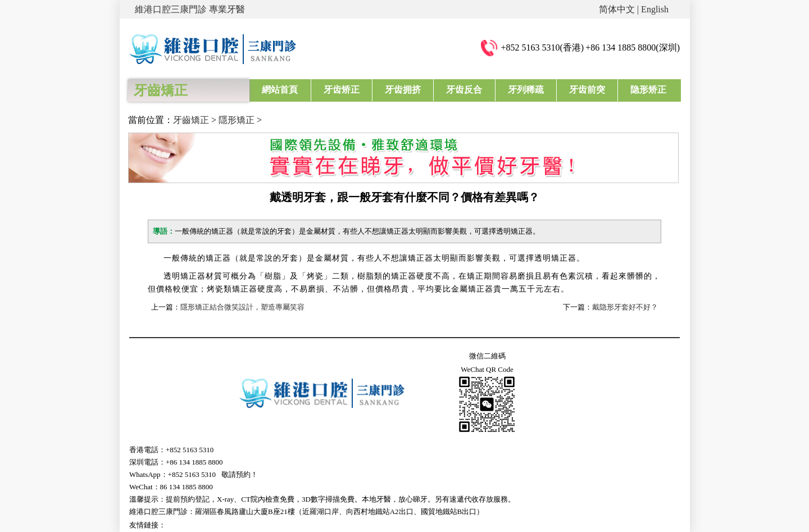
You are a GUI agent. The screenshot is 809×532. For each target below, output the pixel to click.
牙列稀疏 (526, 90)
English (655, 9)
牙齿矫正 (342, 90)
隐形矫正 (648, 90)
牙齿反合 (464, 90)
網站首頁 (280, 90)
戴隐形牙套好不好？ (625, 307)
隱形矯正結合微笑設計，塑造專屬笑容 (242, 307)
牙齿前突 (587, 90)
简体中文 (617, 9)
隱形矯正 (237, 120)
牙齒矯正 (191, 120)
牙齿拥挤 (403, 90)
